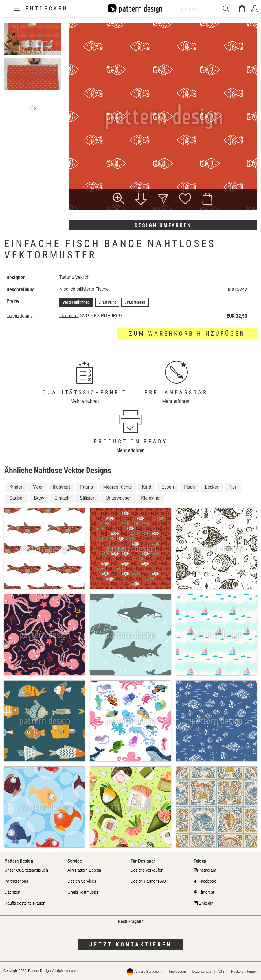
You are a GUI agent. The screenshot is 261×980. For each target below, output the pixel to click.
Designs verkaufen (147, 870)
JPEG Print (107, 302)
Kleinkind (150, 498)
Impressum (177, 972)
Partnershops (16, 881)
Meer (38, 487)
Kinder (16, 487)
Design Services (82, 881)
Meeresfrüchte (118, 487)
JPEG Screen (135, 302)
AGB (221, 972)
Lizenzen (12, 892)
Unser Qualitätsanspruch (26, 870)
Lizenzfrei (69, 316)
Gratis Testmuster (83, 892)
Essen (168, 487)
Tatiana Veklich (74, 277)
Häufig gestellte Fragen (25, 903)
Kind (147, 487)
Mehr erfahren (85, 401)
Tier (233, 487)
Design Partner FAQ (148, 881)
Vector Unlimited (76, 302)
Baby (39, 498)
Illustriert (62, 487)
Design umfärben (163, 225)
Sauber (17, 498)
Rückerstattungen (244, 972)
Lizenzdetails (20, 316)
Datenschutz (202, 972)
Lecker (212, 487)
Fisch (189, 487)
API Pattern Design (84, 870)
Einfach (62, 498)
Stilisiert (87, 498)
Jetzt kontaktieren (131, 944)
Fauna (86, 487)
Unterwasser (118, 498)
